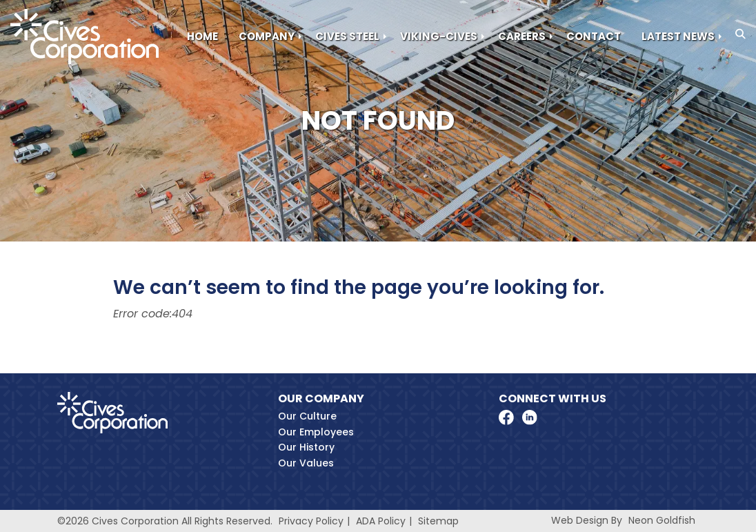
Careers (522, 36)
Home (202, 36)
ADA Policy (381, 521)
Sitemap (438, 521)
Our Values (306, 463)
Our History (306, 447)
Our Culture (307, 416)
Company (267, 36)
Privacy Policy (311, 521)
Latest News (678, 36)
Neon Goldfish (662, 520)
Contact (594, 36)
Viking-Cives (439, 36)
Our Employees (316, 432)
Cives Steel (347, 36)
